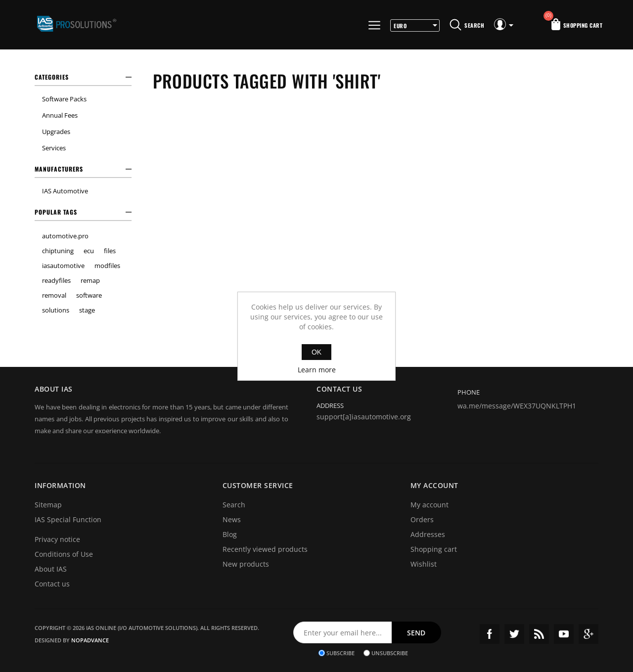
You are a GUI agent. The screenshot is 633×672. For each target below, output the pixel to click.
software (89, 295)
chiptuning (58, 251)
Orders (422, 519)
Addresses (428, 534)
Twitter (514, 634)
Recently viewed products (265, 549)
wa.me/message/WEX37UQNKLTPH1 (517, 406)
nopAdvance (90, 640)
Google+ (588, 634)
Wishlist (424, 564)
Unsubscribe (390, 653)
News (232, 519)
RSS (539, 634)
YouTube (564, 634)
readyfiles (56, 280)
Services (54, 148)
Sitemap (48, 505)
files (110, 251)
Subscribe (340, 653)
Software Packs (64, 99)
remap (90, 280)
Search (234, 505)
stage (87, 310)
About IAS (51, 569)
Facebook (490, 634)
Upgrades (56, 132)
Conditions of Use (64, 554)
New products (246, 564)
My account (430, 505)
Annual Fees (60, 115)
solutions (56, 310)
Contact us (52, 584)
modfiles (107, 266)
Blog (230, 534)
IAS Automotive (65, 191)
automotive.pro (65, 236)
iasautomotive (63, 266)
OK (316, 352)
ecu (89, 251)
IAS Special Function (68, 519)
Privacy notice (57, 539)
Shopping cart (434, 549)
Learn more (317, 370)
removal (54, 295)
